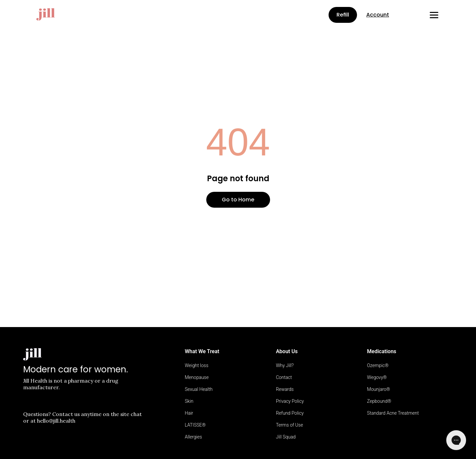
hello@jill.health (56, 421)
